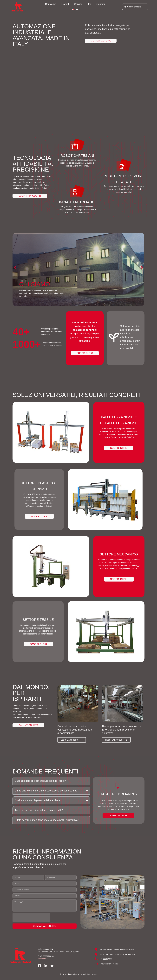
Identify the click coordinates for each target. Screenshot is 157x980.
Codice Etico (43, 960)
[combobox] (135, 7)
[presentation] (31, 918)
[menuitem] (75, 10)
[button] (15, 268)
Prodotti (65, 4)
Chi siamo (51, 4)
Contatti (101, 4)
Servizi (78, 4)
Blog (89, 4)
